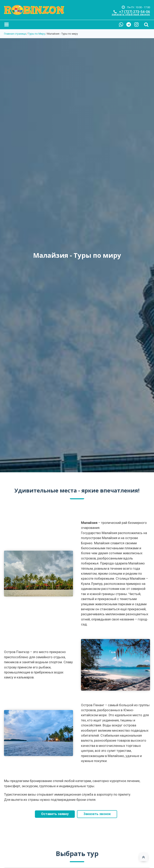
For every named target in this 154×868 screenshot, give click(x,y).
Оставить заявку (54, 814)
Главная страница (15, 34)
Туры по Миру (36, 34)
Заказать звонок (97, 814)
